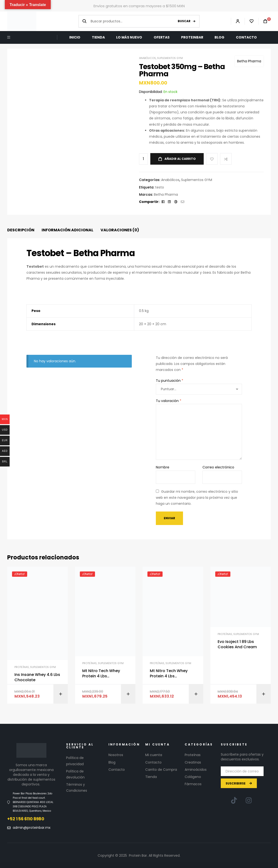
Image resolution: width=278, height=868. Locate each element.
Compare (226, 159)
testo (160, 187)
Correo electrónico (218, 467)
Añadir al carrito (180, 159)
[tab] (21, 230)
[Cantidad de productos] (143, 159)
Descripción (21, 230)
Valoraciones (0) (120, 230)
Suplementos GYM (170, 58)
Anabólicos (147, 58)
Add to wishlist (212, 159)
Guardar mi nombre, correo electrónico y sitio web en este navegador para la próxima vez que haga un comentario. (197, 498)
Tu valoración (169, 401)
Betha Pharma (249, 61)
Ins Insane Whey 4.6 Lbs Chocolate (37, 677)
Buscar (184, 21)
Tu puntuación (170, 381)
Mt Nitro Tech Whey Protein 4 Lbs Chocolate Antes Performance (101, 674)
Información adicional (67, 230)
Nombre (163, 467)
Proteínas (22, 667)
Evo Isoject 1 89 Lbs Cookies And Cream (237, 644)
